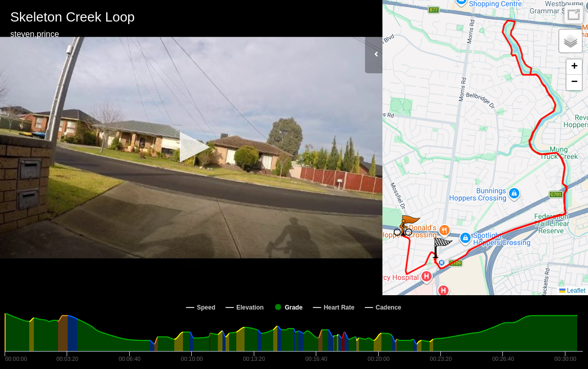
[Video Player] (191, 148)
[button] (191, 147)
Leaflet (572, 291)
